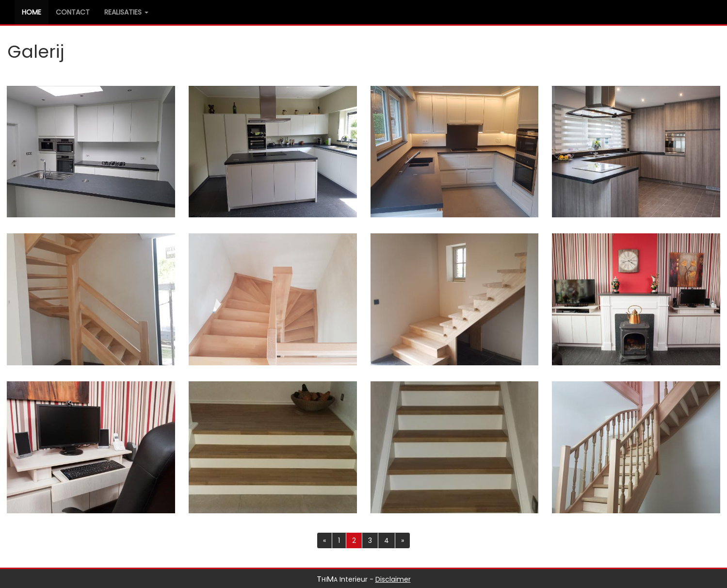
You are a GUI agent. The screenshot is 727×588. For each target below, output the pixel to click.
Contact (73, 12)
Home (35, 12)
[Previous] (324, 540)
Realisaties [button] (126, 12)
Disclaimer (393, 579)
